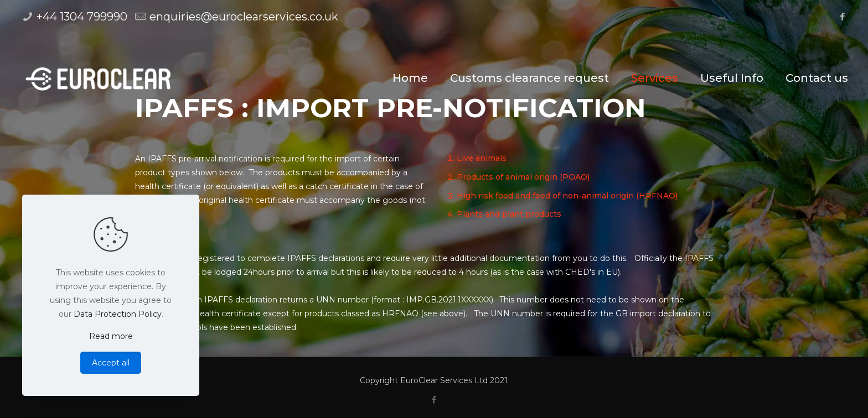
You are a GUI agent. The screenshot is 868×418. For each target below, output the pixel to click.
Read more (111, 336)
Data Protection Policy (118, 314)
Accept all (111, 363)
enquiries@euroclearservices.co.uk (244, 17)
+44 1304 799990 (82, 17)
